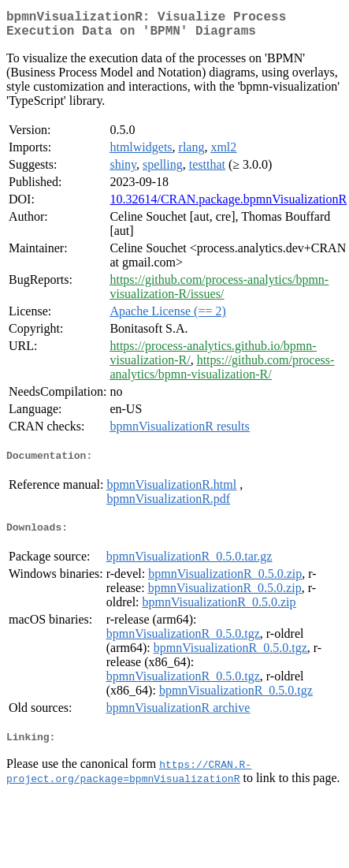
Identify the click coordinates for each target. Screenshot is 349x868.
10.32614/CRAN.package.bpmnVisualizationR (228, 205)
